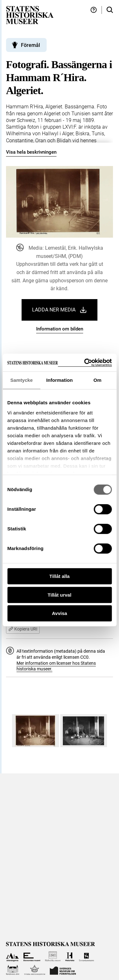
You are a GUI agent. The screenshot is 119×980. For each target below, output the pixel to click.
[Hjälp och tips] (94, 10)
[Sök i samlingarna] (110, 10)
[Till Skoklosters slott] (13, 970)
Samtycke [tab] (21, 380)
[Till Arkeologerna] (13, 956)
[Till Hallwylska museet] (53, 956)
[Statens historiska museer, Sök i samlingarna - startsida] (30, 15)
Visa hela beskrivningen (31, 152)
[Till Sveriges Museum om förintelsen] (63, 970)
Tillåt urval (60, 595)
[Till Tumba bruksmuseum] (35, 970)
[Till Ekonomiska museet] (32, 956)
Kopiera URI (23, 629)
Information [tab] (60, 380)
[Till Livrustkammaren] (87, 956)
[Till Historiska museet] (70, 956)
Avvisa (60, 613)
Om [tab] (98, 380)
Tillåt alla (60, 576)
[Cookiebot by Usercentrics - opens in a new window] (85, 363)
